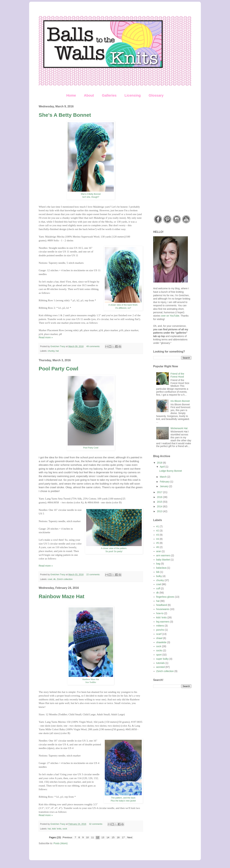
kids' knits (57, 829)
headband (162, 605)
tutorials (161, 663)
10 (87, 837)
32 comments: (96, 824)
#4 (158, 539)
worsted (161, 667)
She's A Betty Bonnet (65, 115)
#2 (158, 531)
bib (158, 572)
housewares (163, 609)
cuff (158, 588)
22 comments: (94, 575)
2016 (160, 497)
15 (113, 837)
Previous (67, 837)
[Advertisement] (172, 157)
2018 (160, 463)
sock (65, 829)
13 (103, 837)
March (163, 477)
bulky (159, 576)
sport (159, 655)
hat (57, 351)
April (163, 467)
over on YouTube (170, 316)
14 (108, 837)
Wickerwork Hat (179, 428)
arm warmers (163, 555)
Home (71, 95)
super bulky (163, 659)
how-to (160, 613)
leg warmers (163, 622)
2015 (160, 502)
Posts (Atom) (61, 843)
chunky (51, 351)
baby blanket (163, 560)
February (165, 482)
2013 (160, 511)
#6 (158, 547)
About (89, 95)
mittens (160, 626)
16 (118, 837)
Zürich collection (65, 579)
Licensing (133, 95)
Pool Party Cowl (58, 369)
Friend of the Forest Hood (177, 375)
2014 (160, 506)
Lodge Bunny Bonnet (171, 471)
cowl (50, 579)
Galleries (109, 95)
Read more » (46, 337)
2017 (160, 492)
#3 (158, 535)
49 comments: (94, 346)
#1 (158, 526)
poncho (160, 630)
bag (158, 564)
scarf (159, 634)
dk (54, 579)
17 (123, 837)
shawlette (161, 642)
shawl (159, 638)
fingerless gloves (165, 597)
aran (159, 551)
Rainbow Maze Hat (61, 596)
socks (159, 650)
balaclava (161, 568)
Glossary (156, 95)
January (164, 486)
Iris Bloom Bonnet (180, 401)
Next (130, 837)
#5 (158, 543)
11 (93, 837)
